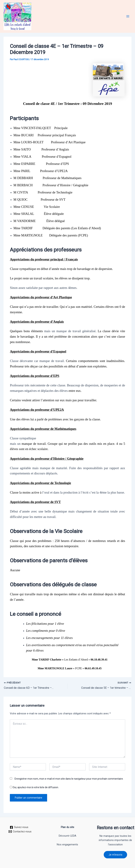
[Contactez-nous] (20, 831)
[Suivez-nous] (19, 827)
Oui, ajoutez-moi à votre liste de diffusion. (34, 787)
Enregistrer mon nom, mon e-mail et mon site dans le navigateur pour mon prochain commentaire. (69, 779)
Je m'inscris (115, 855)
